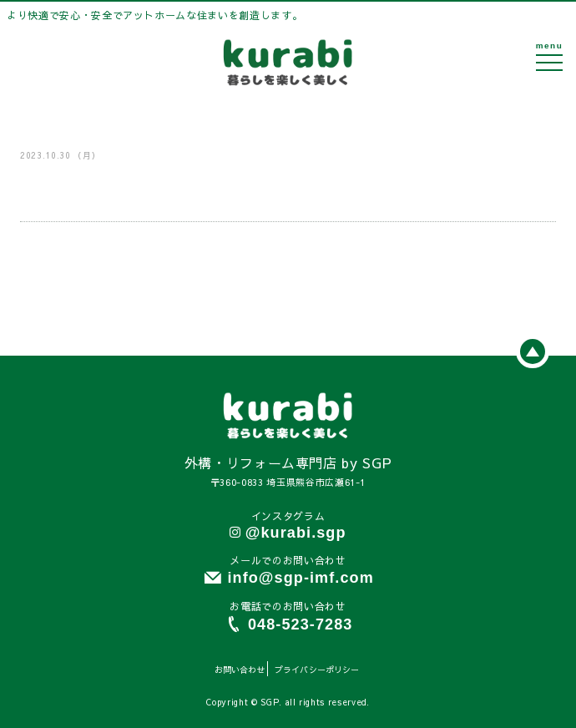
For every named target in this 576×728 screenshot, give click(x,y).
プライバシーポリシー (317, 670)
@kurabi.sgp (296, 533)
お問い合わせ (240, 670)
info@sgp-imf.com (300, 578)
